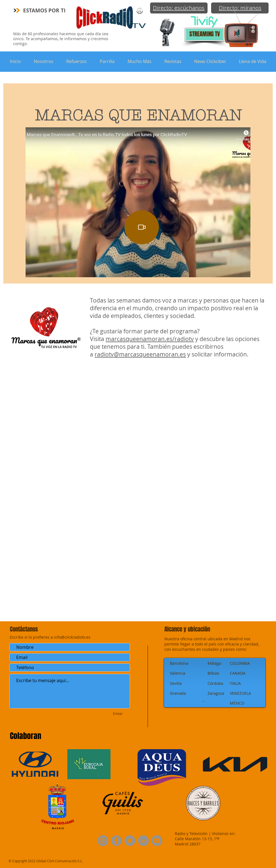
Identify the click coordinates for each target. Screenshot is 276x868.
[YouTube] (157, 841)
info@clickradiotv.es (72, 637)
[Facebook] (116, 841)
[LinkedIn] (143, 841)
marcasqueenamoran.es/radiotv (150, 339)
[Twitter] (130, 841)
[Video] (142, 227)
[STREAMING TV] (205, 35)
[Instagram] (103, 841)
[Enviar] (118, 714)
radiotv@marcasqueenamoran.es (140, 354)
